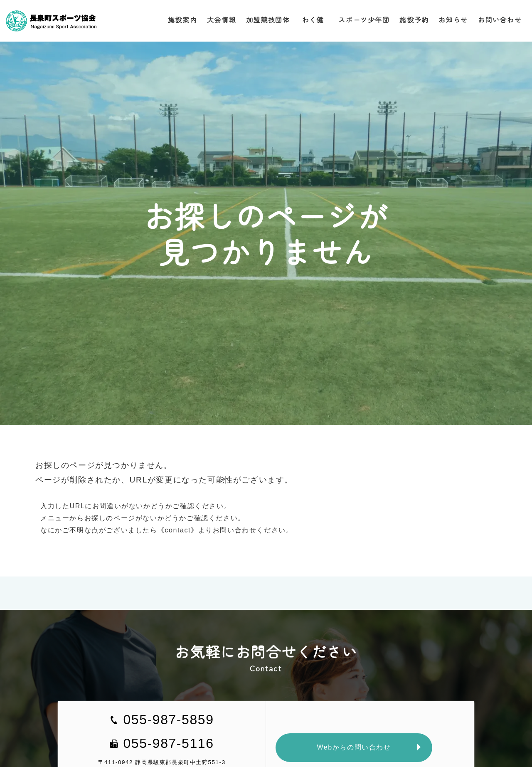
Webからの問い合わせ (354, 747)
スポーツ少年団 (364, 20)
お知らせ (453, 20)
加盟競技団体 (267, 20)
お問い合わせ (500, 20)
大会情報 (221, 20)
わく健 (314, 20)
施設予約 (414, 20)
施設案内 (182, 20)
